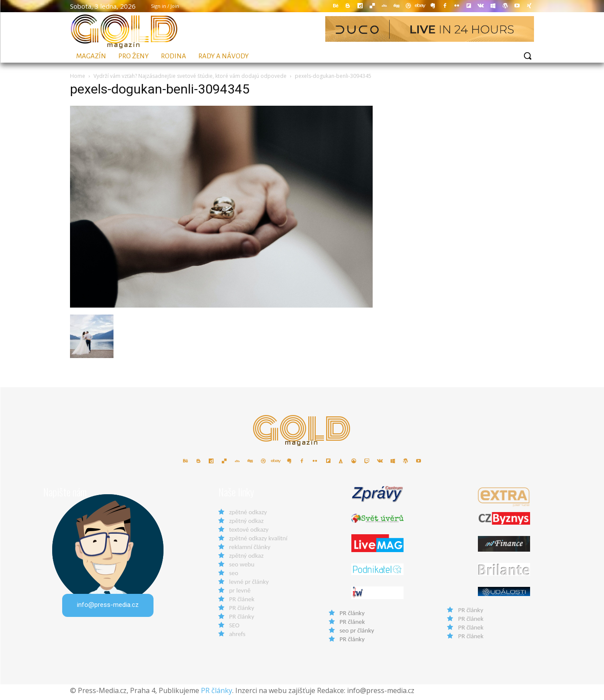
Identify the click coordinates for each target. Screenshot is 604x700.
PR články (242, 611)
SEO (234, 629)
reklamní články (250, 550)
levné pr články (249, 585)
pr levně (240, 594)
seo (234, 576)
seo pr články (357, 634)
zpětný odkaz (246, 524)
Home (78, 76)
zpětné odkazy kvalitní (258, 542)
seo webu (242, 568)
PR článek (242, 603)
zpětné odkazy (248, 516)
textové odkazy (249, 533)
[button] (527, 56)
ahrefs (237, 637)
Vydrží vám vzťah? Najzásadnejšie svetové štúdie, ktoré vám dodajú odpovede (190, 76)
